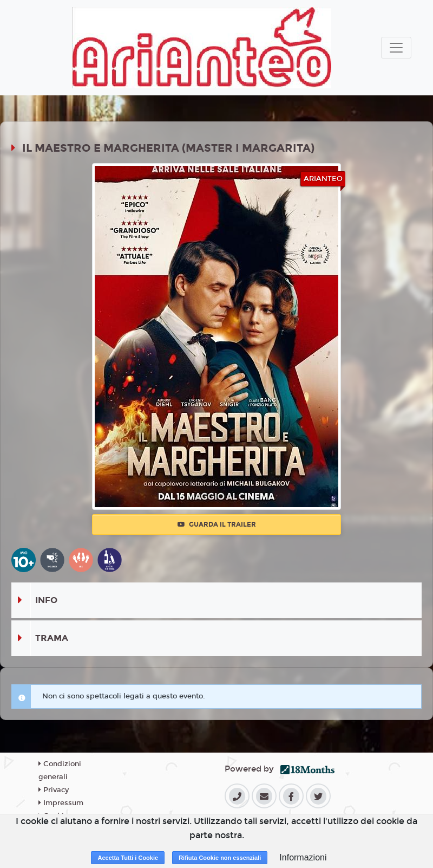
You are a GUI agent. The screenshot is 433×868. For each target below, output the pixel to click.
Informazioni (303, 857)
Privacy (54, 790)
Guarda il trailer (217, 524)
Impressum (61, 803)
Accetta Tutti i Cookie (128, 858)
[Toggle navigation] (396, 48)
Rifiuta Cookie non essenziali (220, 858)
